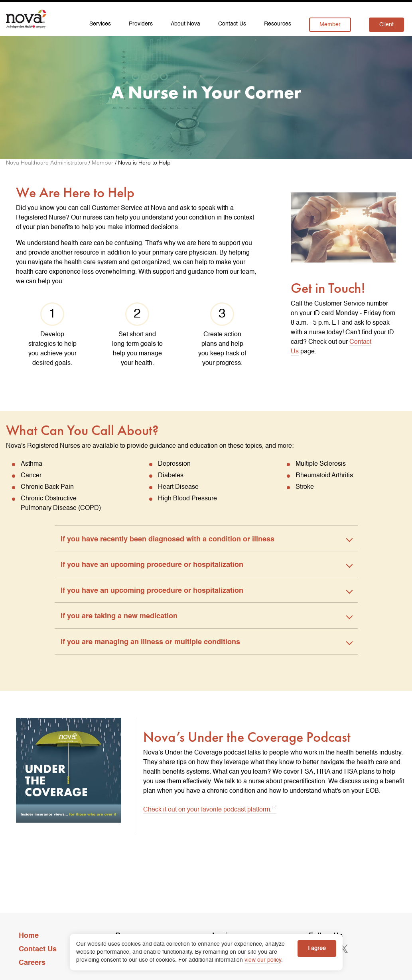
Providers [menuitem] (141, 24)
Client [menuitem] (386, 25)
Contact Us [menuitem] (232, 24)
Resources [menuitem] (278, 24)
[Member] (103, 163)
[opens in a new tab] (344, 949)
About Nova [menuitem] (185, 24)
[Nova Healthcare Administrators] (47, 163)
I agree (317, 949)
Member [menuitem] (330, 25)
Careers (32, 963)
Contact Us (38, 949)
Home (29, 936)
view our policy (263, 960)
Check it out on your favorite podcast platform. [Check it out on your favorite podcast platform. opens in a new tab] (207, 809)
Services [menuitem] (100, 24)
